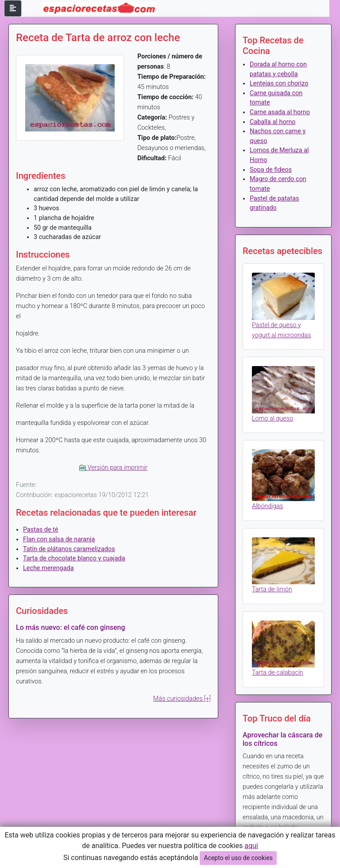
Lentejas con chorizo (279, 83)
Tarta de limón (272, 589)
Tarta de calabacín (278, 673)
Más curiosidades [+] (182, 699)
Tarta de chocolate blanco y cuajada (74, 558)
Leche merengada (48, 568)
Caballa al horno (273, 122)
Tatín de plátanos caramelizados (69, 549)
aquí (251, 846)
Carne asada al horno (280, 112)
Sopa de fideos (271, 170)
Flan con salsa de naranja (59, 539)
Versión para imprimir (113, 468)
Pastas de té (41, 530)
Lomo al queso (272, 419)
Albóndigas (267, 506)
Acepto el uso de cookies (238, 858)
